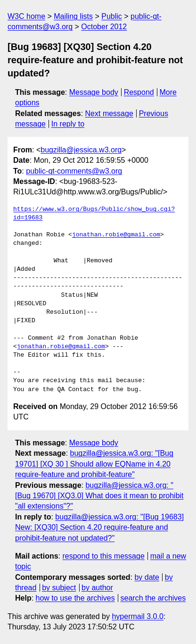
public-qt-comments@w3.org (74, 171)
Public (112, 16)
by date (147, 577)
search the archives (153, 598)
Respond (139, 92)
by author (97, 588)
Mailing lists (73, 16)
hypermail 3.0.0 (137, 616)
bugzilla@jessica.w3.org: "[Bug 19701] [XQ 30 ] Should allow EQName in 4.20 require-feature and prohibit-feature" (94, 464)
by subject (59, 588)
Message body (94, 92)
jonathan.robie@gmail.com (116, 235)
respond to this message (103, 556)
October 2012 (104, 27)
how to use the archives (75, 598)
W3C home (26, 16)
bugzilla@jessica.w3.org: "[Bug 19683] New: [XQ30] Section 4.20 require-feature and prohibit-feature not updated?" (99, 527)
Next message (109, 113)
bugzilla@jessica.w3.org (81, 150)
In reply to (68, 124)
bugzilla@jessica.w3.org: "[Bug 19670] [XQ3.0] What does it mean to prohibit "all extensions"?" (99, 496)
